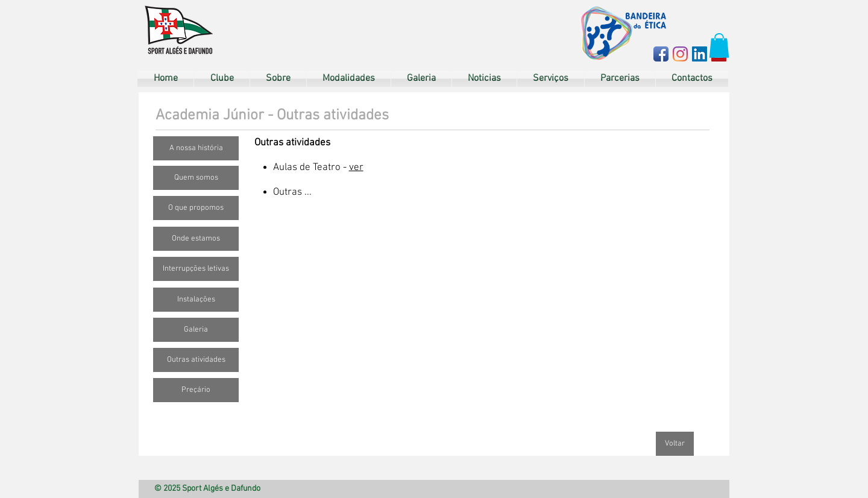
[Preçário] (196, 390)
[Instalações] (196, 300)
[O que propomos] (196, 208)
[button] (719, 46)
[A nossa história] (196, 148)
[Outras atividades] (196, 360)
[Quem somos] (196, 178)
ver (356, 168)
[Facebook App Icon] (661, 54)
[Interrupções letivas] (196, 269)
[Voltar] (675, 444)
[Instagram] (680, 54)
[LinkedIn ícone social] (700, 54)
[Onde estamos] (196, 239)
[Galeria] (196, 330)
